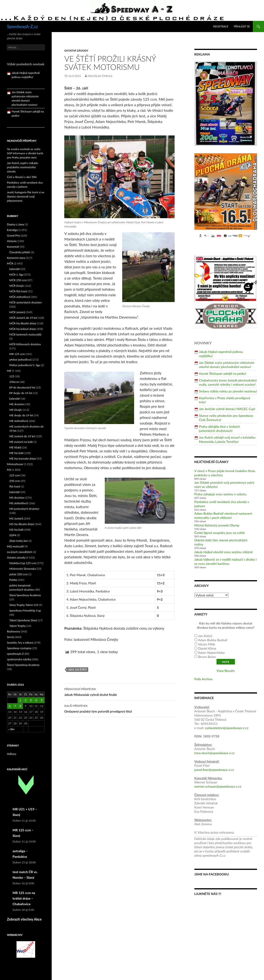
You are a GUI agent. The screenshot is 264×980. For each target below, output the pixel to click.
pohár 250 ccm (19, 574)
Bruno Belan (207, 657)
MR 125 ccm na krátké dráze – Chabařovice (24, 898)
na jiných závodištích (20, 552)
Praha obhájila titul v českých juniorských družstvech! (220, 429)
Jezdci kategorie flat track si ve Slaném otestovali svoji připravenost (26, 196)
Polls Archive (203, 679)
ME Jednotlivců (19, 421)
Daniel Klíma (207, 648)
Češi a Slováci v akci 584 (22, 177)
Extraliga (12, 230)
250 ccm (15, 481)
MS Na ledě (16, 530)
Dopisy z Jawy (16, 224)
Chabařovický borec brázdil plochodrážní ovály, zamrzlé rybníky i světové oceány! (228, 382)
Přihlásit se (242, 26)
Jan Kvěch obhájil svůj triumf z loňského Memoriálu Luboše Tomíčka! (227, 439)
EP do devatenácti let (22, 387)
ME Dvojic (16, 410)
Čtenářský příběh (20, 252)
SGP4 (13, 535)
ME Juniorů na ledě (21, 442)
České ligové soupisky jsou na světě (220, 533)
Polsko (13, 580)
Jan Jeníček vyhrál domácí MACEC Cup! (227, 409)
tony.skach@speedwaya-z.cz (215, 753)
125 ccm (15, 475)
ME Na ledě (16, 453)
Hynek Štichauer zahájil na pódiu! (223, 373)
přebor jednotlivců (20, 360)
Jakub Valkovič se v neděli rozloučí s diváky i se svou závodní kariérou (226, 561)
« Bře (11, 729)
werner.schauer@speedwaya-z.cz (218, 786)
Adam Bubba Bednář (213, 640)
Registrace (221, 26)
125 (12, 376)
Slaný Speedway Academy (25, 595)
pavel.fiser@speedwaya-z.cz (214, 770)
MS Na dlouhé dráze (22, 524)
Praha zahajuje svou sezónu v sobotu (220, 494)
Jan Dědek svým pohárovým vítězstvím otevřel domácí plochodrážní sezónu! (227, 365)
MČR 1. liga (16, 275)
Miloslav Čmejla (100, 76)
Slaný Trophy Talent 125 (24, 605)
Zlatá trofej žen (19, 541)
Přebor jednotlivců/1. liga (25, 365)
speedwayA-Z (15, 654)
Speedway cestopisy (19, 648)
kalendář (15, 269)
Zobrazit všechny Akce (24, 919)
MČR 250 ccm (18, 280)
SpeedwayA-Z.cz (22, 26)
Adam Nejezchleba (211, 653)
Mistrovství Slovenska (23, 569)
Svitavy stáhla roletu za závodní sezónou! (228, 391)
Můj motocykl (15, 546)
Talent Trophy (17, 626)
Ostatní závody (76, 51)
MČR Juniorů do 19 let (23, 318)
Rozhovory (14, 631)
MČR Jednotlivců (20, 297)
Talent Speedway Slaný (23, 620)
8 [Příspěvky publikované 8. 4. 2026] (20, 706)
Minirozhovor (15, 464)
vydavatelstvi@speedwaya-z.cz (227, 728)
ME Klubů (15, 447)
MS (9, 470)
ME (9, 371)
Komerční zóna (16, 258)
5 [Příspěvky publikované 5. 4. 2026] (42, 700)
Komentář (13, 247)
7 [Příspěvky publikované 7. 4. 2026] (15, 706)
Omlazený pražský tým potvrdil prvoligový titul (119, 708)
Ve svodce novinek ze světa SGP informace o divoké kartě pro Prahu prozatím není (25, 153)
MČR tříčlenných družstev (25, 344)
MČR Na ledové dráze (23, 329)
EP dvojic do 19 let (21, 393)
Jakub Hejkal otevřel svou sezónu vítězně (224, 552)
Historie (12, 241)
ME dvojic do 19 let (21, 415)
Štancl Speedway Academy (23, 665)
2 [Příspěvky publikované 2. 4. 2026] (25, 700)
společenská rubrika (19, 659)
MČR (10, 263)
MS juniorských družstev (24, 509)
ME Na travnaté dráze (23, 459)
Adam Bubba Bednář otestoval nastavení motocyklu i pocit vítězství (223, 515)
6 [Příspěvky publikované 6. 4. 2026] (10, 706)
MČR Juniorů (17, 312)
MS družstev (17, 498)
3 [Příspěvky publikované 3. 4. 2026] (31, 700)
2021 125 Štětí (77, 669)
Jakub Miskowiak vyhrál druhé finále (119, 691)
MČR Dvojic (17, 286)
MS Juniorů (16, 518)
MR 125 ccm (17, 354)
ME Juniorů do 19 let (22, 436)
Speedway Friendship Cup (25, 610)
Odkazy (12, 754)
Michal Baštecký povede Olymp (217, 525)
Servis (11, 637)
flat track (15, 486)
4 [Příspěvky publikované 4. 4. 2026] (36, 700)
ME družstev (17, 404)
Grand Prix (14, 235)
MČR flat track (18, 291)
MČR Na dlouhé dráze (23, 323)
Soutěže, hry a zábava (20, 643)
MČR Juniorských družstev (25, 302)
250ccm (14, 382)
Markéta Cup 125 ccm (23, 563)
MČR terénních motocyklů (25, 334)
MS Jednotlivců (19, 503)
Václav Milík (207, 644)
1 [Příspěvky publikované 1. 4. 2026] (20, 700)
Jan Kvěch (205, 636)
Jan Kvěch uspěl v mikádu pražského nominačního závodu (23, 167)
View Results (226, 671)
